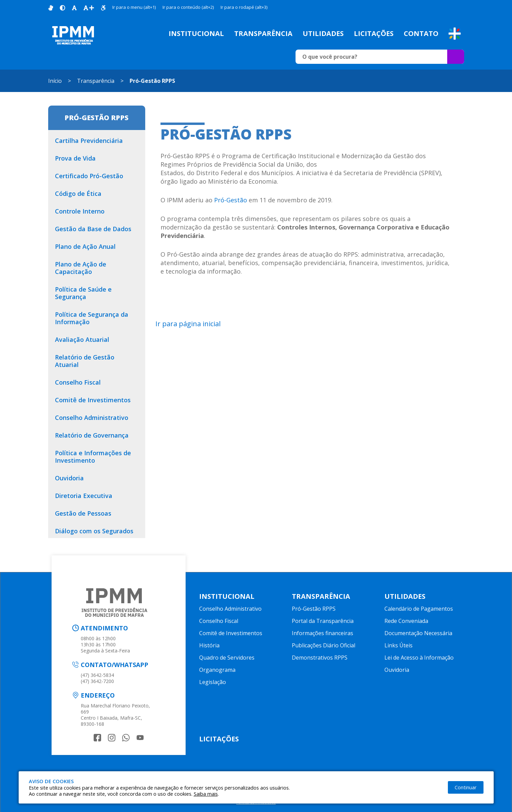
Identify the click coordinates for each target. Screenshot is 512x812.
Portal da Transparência (323, 621)
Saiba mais (206, 794)
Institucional (196, 33)
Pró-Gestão (231, 200)
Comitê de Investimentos (231, 633)
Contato (421, 33)
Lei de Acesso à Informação (419, 658)
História (209, 645)
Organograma (217, 670)
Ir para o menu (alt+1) (134, 7)
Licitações (374, 33)
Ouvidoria (397, 670)
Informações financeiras (323, 633)
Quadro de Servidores (227, 658)
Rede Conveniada (406, 621)
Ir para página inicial (188, 324)
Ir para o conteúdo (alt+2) (188, 7)
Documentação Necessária (418, 633)
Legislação (213, 682)
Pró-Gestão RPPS (152, 81)
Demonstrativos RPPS (320, 658)
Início (55, 81)
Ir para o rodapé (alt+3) (244, 7)
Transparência (263, 33)
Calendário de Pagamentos (419, 609)
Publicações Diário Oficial (324, 645)
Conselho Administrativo (230, 609)
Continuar (466, 787)
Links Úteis (399, 645)
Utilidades (323, 33)
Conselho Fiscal (219, 621)
